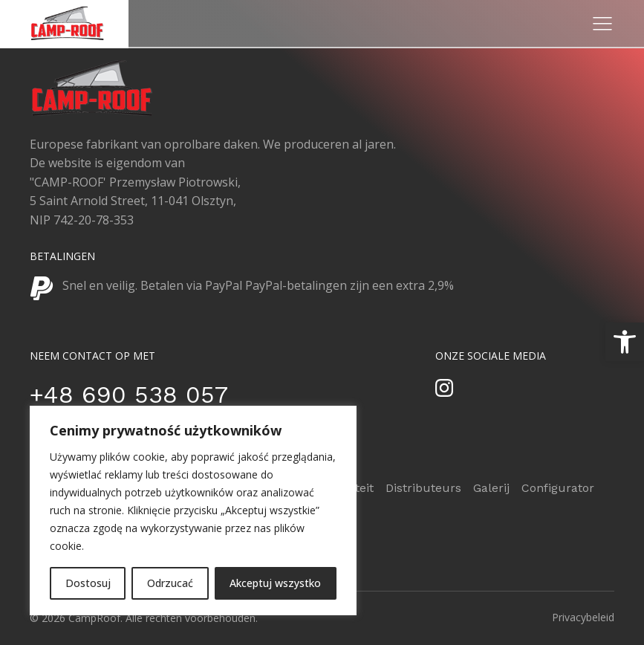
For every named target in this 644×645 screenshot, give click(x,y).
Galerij (491, 488)
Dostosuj (88, 583)
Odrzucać (170, 583)
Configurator (558, 488)
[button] (625, 342)
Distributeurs (423, 488)
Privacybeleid (583, 617)
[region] (193, 511)
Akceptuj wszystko (275, 583)
